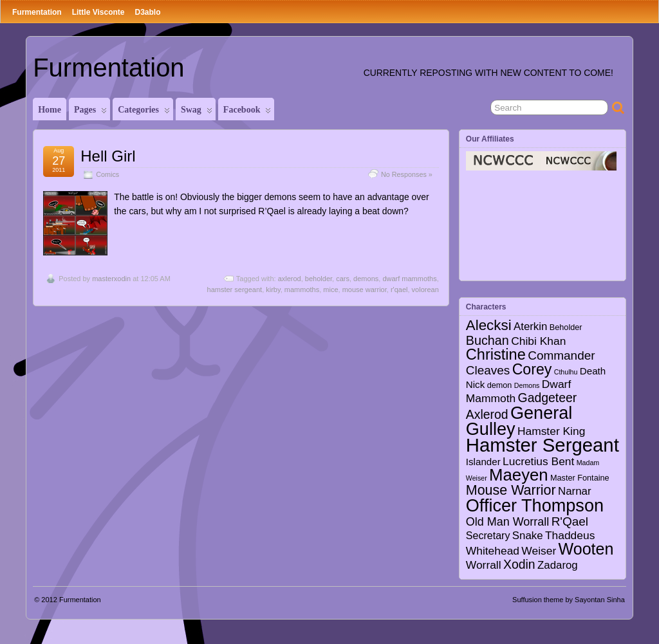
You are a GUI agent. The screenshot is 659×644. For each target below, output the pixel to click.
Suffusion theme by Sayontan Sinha (569, 600)
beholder (319, 279)
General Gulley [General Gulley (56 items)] (519, 421)
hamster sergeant (235, 290)
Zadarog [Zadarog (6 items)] (558, 565)
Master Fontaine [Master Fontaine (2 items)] (580, 478)
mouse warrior (365, 290)
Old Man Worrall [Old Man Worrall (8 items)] (507, 522)
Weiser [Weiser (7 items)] (539, 551)
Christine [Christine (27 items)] (496, 354)
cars (343, 279)
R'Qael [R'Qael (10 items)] (570, 521)
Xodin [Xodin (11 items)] (519, 564)
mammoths (302, 290)
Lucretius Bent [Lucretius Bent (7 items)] (538, 461)
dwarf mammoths (409, 279)
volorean (425, 290)
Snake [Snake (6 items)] (528, 536)
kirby (273, 290)
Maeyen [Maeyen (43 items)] (519, 475)
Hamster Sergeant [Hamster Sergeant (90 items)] (543, 445)
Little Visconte (98, 12)
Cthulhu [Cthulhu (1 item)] (566, 372)
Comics (107, 174)
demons (366, 279)
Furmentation (37, 12)
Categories (144, 113)
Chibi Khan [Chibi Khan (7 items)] (538, 341)
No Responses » (407, 174)
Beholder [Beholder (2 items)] (566, 327)
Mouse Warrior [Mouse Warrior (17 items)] (511, 490)
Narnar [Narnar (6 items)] (575, 491)
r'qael (399, 290)
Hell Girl (108, 156)
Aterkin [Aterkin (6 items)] (530, 327)
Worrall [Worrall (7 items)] (484, 565)
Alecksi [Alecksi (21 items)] (489, 325)
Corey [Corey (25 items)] (532, 369)
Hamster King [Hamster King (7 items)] (551, 431)
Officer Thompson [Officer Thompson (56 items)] (535, 505)
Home (50, 110)
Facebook (247, 113)
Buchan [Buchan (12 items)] (487, 340)
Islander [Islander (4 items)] (483, 462)
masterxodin (111, 279)
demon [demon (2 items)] (500, 385)
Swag (197, 113)
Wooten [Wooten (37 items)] (586, 549)
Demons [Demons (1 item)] (527, 385)
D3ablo (147, 12)
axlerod (290, 279)
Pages (90, 113)
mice (330, 290)
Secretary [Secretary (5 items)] (488, 535)
